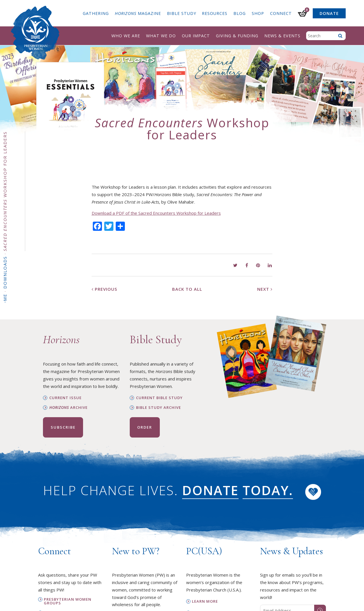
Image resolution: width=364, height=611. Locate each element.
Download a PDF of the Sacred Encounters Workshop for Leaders (156, 213)
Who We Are (126, 36)
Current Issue (65, 398)
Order (145, 427)
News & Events (282, 36)
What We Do (161, 36)
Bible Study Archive (159, 408)
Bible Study (182, 13)
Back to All (187, 289)
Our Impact (196, 36)
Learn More (205, 601)
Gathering (96, 13)
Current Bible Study (159, 398)
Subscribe (63, 427)
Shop (258, 13)
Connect (281, 13)
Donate (329, 13)
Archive (68, 408)
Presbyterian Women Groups (68, 601)
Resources (215, 13)
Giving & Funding (237, 36)
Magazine (138, 13)
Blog (240, 13)
